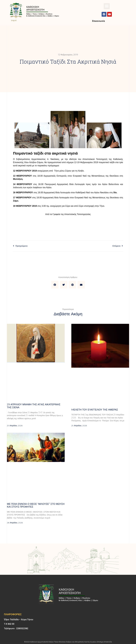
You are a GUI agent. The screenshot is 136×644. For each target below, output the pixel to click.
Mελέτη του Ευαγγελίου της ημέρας (95, 410)
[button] (107, 6)
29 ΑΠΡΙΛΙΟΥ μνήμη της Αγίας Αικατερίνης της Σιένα (34, 406)
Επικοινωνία (98, 21)
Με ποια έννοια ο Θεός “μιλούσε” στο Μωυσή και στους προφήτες (36, 505)
